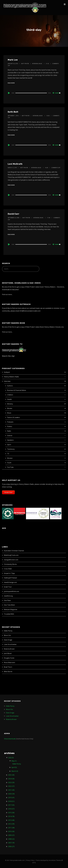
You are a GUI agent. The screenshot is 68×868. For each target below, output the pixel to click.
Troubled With (9, 614)
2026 (11, 758)
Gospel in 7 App (9, 573)
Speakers (10, 440)
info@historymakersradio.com (30, 311)
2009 (11, 835)
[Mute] (54, 93)
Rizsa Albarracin (9, 662)
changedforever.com (11, 560)
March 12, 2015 (12, 168)
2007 (11, 843)
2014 (11, 816)
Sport (9, 445)
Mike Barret (8, 672)
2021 (11, 790)
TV (8, 454)
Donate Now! (8, 492)
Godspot (7, 372)
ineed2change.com (10, 582)
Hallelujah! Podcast (10, 578)
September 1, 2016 (13, 116)
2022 (11, 786)
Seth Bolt (13, 112)
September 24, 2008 (13, 218)
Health (9, 399)
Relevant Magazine (11, 609)
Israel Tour (8, 587)
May (14, 761)
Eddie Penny (8, 631)
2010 (11, 831)
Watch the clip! (8, 356)
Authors (10, 386)
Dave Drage (8, 640)
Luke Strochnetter (10, 644)
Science (10, 436)
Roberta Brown (9, 649)
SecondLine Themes (55, 860)
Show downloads (10, 739)
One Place (7, 600)
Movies (10, 408)
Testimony (11, 449)
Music (9, 413)
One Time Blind (9, 605)
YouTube (10, 467)
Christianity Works (10, 564)
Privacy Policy (30, 860)
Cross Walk (8, 569)
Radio (9, 431)
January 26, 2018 (13, 64)
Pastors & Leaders (13, 417)
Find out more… (7, 294)
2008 (11, 839)
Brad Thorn (8, 667)
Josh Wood (8, 653)
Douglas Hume (9, 658)
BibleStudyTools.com (11, 555)
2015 (11, 813)
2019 (11, 798)
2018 (11, 801)
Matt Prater (25, 64)
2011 (11, 828)
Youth (9, 463)
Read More (11, 83)
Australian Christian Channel (14, 551)
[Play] (9, 93)
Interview (7, 381)
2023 (11, 783)
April (14, 767)
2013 (11, 820)
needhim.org (8, 596)
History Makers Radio (11, 377)
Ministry (10, 404)
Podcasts (10, 422)
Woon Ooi (7, 635)
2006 (11, 846)
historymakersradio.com (17, 860)
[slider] (31, 93)
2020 (11, 794)
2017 (11, 805)
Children (10, 395)
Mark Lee (13, 60)
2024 (11, 779)
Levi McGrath (15, 164)
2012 (11, 824)
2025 (11, 775)
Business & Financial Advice (17, 390)
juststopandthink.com (11, 591)
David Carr (13, 214)
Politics (10, 426)
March (15, 771)
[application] (34, 93)
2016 (11, 809)
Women (10, 458)
